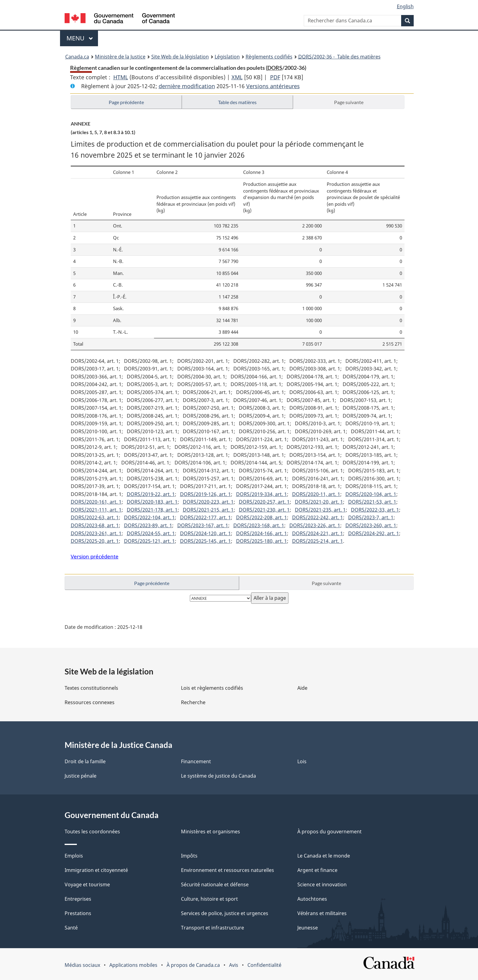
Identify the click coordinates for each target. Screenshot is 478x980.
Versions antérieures (273, 86)
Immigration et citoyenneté (96, 870)
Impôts (189, 856)
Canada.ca (77, 57)
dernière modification (187, 86)
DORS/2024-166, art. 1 (262, 533)
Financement (196, 761)
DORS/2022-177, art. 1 (205, 517)
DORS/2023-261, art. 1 (96, 533)
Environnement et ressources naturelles (228, 870)
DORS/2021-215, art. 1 (208, 510)
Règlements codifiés (269, 57)
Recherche (193, 702)
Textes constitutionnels (91, 688)
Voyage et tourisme (87, 884)
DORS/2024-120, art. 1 (205, 533)
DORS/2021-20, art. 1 (319, 502)
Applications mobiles (133, 965)
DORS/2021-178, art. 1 (152, 510)
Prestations (78, 913)
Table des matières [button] (237, 102)
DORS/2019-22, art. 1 (151, 494)
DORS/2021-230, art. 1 (264, 510)
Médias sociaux (82, 965)
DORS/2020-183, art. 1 (152, 502)
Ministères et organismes (211, 832)
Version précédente (95, 556)
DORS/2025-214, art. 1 (318, 541)
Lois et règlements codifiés (212, 688)
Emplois (74, 856)
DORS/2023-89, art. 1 (148, 525)
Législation (227, 57)
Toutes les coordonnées (92, 832)
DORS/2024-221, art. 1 (318, 533)
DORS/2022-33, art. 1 (375, 510)
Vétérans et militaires (322, 913)
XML (237, 77)
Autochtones (312, 899)
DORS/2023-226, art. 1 (315, 525)
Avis (234, 965)
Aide (302, 688)
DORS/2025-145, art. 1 (205, 541)
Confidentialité (264, 965)
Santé (71, 928)
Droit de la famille (85, 761)
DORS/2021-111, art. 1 (96, 510)
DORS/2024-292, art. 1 (374, 533)
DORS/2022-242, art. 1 (318, 517)
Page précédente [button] (126, 102)
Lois (302, 761)
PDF (275, 77)
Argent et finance (317, 870)
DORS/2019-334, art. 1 (262, 494)
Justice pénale (81, 776)
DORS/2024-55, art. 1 (151, 533)
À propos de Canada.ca (193, 965)
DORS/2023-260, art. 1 (371, 525)
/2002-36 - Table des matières (339, 57)
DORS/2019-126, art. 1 (205, 494)
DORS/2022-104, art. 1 (149, 517)
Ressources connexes (90, 702)
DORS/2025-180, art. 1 (262, 541)
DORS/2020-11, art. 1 (316, 494)
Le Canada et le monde (324, 856)
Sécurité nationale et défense (215, 884)
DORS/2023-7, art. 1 (371, 517)
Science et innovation (322, 884)
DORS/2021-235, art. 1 (320, 510)
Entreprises (78, 899)
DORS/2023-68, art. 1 (95, 525)
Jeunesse (308, 928)
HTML (121, 77)
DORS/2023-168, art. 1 (259, 525)
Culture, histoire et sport (209, 899)
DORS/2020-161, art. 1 (96, 502)
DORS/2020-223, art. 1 (208, 502)
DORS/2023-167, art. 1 (203, 525)
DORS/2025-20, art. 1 (95, 541)
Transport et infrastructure (213, 928)
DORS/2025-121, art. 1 (149, 541)
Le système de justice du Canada (218, 776)
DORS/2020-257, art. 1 (264, 502)
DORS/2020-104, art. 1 (371, 494)
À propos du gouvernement (329, 832)
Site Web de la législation (180, 57)
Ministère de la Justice (120, 57)
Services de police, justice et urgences (225, 913)
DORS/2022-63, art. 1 (95, 517)
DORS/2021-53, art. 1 (372, 502)
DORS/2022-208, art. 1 (262, 517)
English (405, 6)
